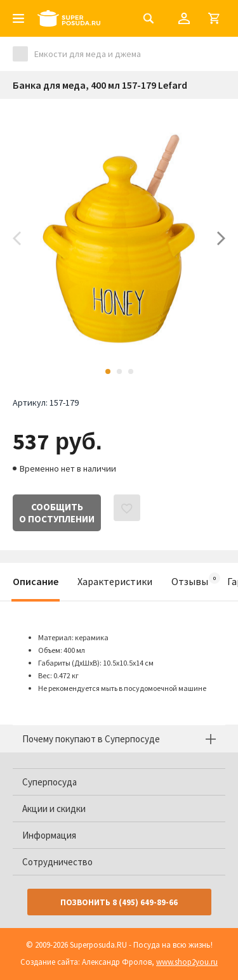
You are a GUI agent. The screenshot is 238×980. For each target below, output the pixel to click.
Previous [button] (17, 238)
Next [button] (221, 238)
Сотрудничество (57, 862)
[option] (119, 238)
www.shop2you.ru (187, 962)
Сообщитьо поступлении (57, 513)
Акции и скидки (54, 809)
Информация (49, 835)
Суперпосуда (50, 782)
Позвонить (119, 902)
